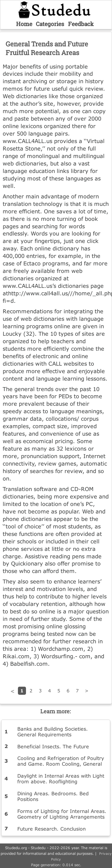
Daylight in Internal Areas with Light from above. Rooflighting (61, 779)
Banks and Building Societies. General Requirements (53, 732)
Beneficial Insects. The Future (53, 746)
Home (24, 24)
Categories (50, 24)
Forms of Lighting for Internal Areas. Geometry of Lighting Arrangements (62, 814)
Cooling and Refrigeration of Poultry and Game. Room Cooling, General (61, 761)
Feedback (81, 24)
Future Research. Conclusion (52, 829)
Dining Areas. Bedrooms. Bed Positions (53, 796)
